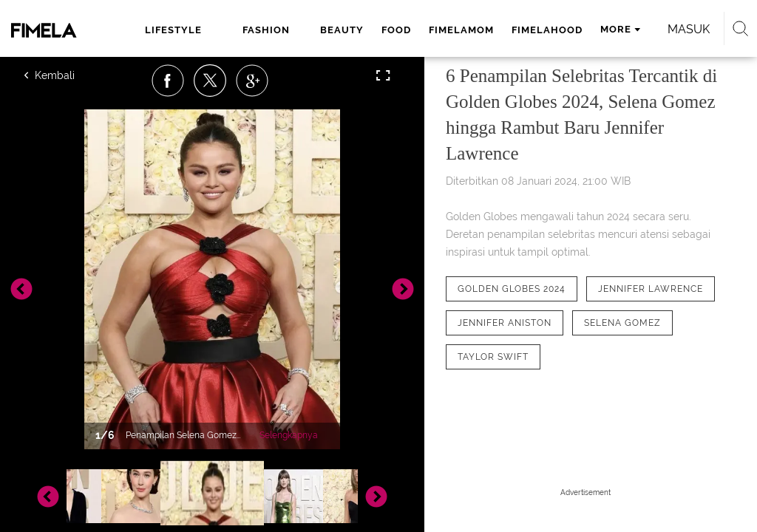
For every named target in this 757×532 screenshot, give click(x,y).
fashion (266, 30)
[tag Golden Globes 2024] (512, 289)
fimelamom (461, 30)
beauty (342, 30)
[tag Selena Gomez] (622, 323)
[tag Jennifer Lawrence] (651, 289)
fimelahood (547, 30)
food (396, 30)
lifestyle (173, 30)
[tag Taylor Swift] (493, 357)
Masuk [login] (689, 29)
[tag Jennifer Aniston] (505, 323)
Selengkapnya (289, 435)
